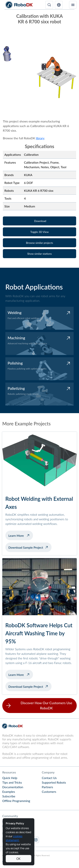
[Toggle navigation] (73, 5)
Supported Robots (54, 782)
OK (19, 859)
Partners (47, 787)
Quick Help (10, 778)
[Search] (49, 5)
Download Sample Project (26, 547)
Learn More (21, 535)
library (40, 138)
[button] (59, 5)
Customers (49, 792)
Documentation (13, 787)
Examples (9, 792)
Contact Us (49, 778)
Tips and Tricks (12, 782)
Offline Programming (16, 801)
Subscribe (9, 796)
